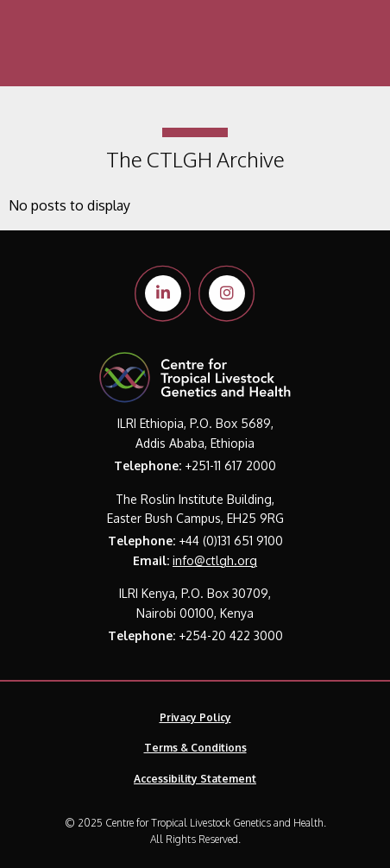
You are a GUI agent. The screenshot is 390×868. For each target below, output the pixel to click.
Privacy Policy (195, 717)
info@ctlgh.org (215, 560)
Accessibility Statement (195, 779)
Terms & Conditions (195, 748)
